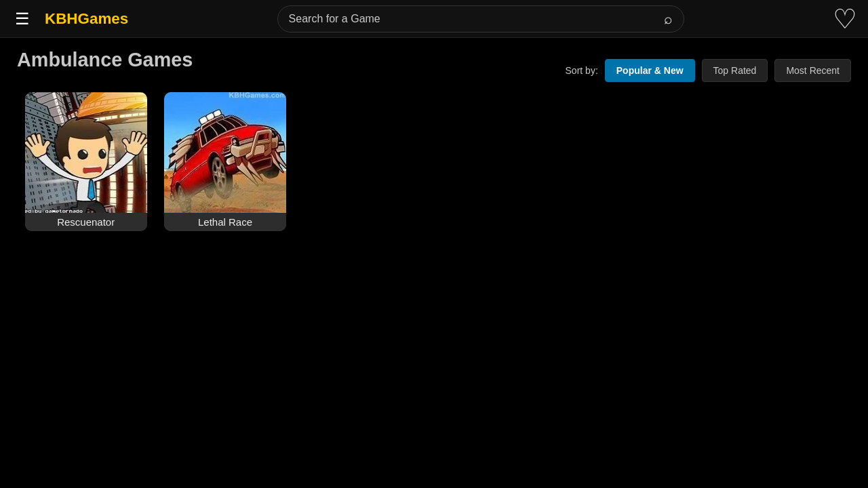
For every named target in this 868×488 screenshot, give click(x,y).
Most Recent (813, 70)
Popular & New (650, 70)
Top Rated (735, 70)
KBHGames (86, 19)
